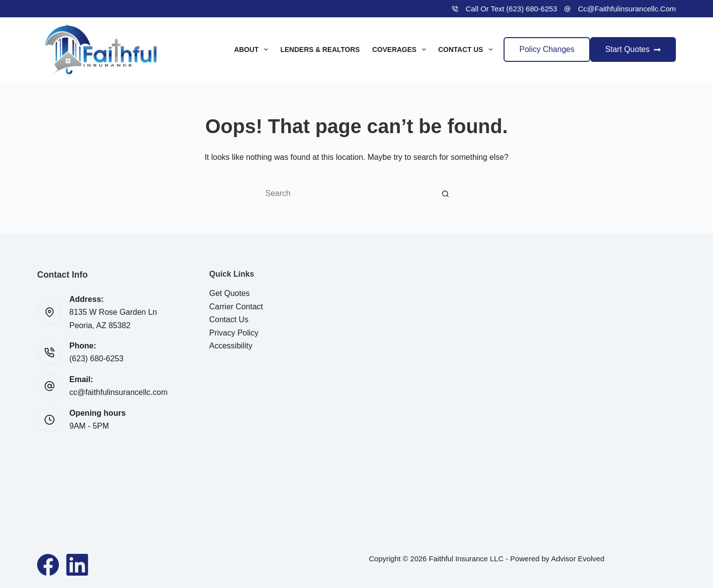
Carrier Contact (236, 307)
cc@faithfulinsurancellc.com (627, 9)
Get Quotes (230, 293)
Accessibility (231, 346)
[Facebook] (48, 565)
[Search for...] (347, 194)
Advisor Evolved (578, 559)
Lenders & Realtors (320, 49)
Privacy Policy (234, 333)
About (253, 49)
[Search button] (446, 194)
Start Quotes (633, 49)
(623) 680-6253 (96, 359)
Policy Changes (547, 49)
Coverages (401, 49)
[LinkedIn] (77, 565)
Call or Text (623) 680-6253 (511, 9)
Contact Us (467, 49)
